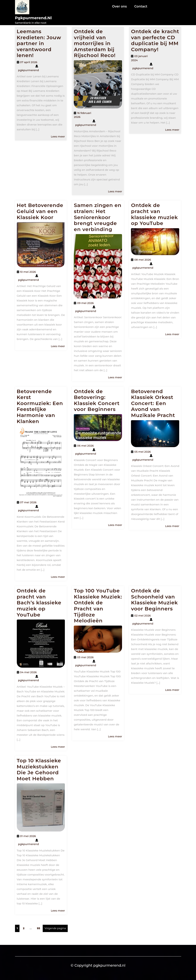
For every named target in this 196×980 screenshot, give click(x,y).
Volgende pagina (55, 928)
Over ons (119, 6)
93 (39, 928)
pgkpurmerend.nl (33, 18)
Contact (141, 6)
